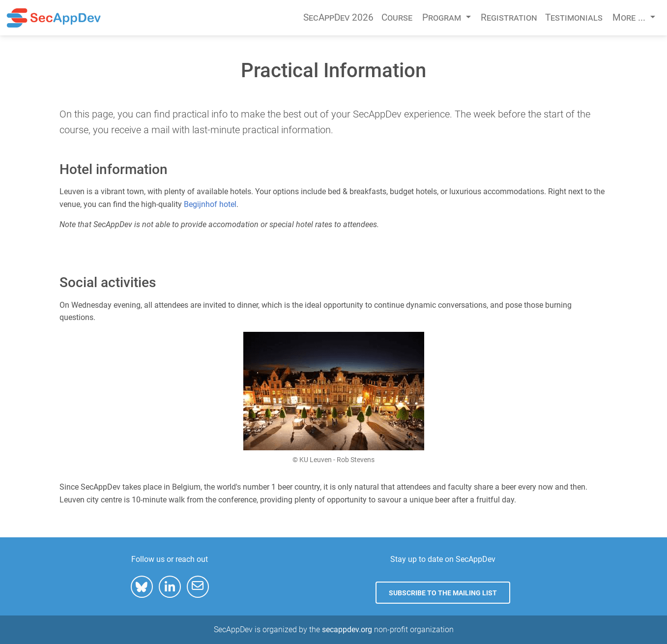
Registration (509, 17)
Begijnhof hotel (210, 204)
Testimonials (574, 17)
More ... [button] (630, 17)
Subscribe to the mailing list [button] (443, 593)
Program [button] (443, 17)
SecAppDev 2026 (338, 17)
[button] (142, 587)
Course (397, 17)
